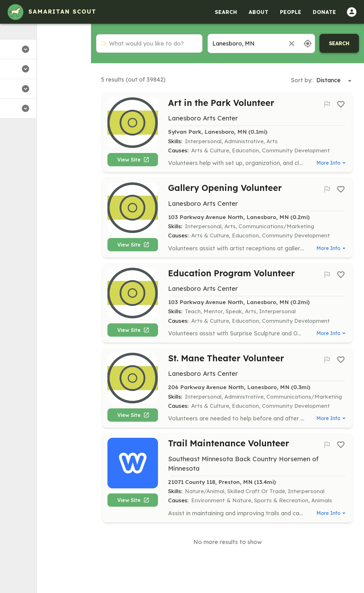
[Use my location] (308, 43)
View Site (135, 162)
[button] (45, 49)
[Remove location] (291, 43)
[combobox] (245, 43)
